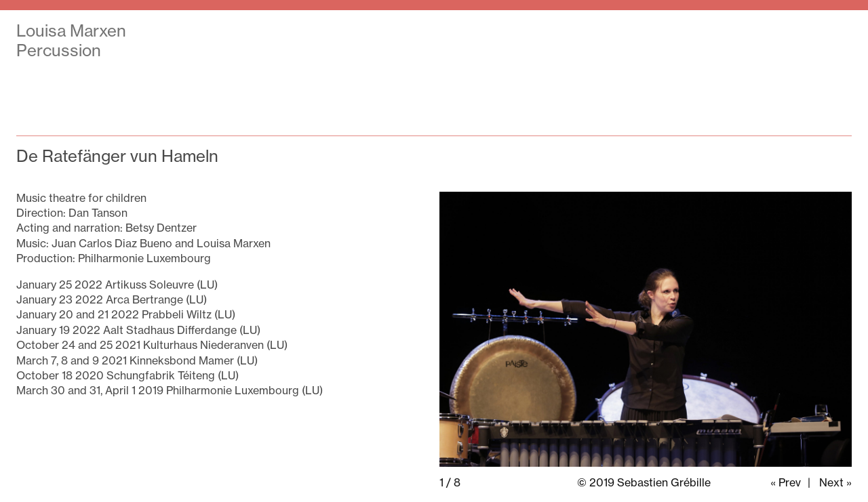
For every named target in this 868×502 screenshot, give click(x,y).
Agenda (550, 32)
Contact (797, 32)
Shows (465, 32)
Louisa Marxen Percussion (71, 40)
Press (630, 32)
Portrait (710, 32)
